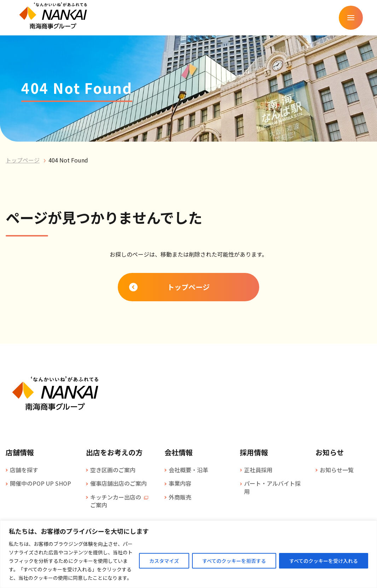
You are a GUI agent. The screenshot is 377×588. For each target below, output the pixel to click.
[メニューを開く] (351, 18)
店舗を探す (24, 470)
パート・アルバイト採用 (272, 487)
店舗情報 (20, 452)
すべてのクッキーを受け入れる (324, 561)
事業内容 (180, 483)
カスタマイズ (164, 561)
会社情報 (179, 452)
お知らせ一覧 (337, 470)
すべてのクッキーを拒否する (234, 561)
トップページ (23, 160)
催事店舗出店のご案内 (118, 483)
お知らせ (330, 452)
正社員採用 (258, 470)
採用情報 (254, 452)
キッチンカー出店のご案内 (116, 501)
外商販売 (180, 497)
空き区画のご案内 (113, 470)
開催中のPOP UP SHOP (40, 483)
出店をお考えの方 (114, 452)
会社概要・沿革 (188, 470)
